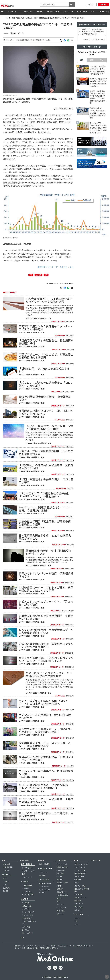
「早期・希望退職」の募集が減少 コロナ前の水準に (46, 493)
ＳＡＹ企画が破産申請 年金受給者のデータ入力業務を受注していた (46, 656)
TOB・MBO (61, 877)
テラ (31, 288)
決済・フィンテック (81, 871)
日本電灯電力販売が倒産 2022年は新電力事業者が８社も (45, 550)
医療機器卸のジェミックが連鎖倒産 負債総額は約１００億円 (46, 642)
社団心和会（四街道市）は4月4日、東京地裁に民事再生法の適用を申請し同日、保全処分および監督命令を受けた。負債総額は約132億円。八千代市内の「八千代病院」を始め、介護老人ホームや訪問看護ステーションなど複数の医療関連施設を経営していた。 (49, 323)
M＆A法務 (26, 910)
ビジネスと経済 (82, 12)
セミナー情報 (78, 921)
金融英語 (78, 907)
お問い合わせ (88, 953)
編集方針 (18, 953)
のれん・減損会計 (28, 919)
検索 (72, 4)
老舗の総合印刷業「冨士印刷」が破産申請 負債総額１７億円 (46, 535)
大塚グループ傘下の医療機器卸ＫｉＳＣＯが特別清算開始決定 (46, 465)
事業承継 (40, 12)
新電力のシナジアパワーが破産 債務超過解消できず (46, 600)
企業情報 (6, 894)
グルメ (77, 890)
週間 (92, 119)
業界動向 (60, 886)
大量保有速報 (8, 874)
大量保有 (6, 888)
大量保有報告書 (62, 874)
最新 (82, 119)
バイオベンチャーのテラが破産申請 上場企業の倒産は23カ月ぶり (46, 825)
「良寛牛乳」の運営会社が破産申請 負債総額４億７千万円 (46, 479)
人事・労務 (26, 934)
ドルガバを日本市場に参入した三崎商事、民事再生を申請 (46, 839)
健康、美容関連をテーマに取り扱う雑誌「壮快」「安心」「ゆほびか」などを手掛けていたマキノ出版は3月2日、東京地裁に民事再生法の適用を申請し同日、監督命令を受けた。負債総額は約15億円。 (49, 449)
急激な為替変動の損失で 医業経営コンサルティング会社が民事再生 (46, 670)
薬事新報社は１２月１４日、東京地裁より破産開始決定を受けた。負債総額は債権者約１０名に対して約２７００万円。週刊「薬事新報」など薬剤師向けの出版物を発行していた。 (49, 585)
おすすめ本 (78, 901)
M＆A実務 (24, 906)
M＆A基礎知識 (27, 892)
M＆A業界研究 (27, 875)
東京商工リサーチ (17, 33)
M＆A (5, 885)
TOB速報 (6, 877)
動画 (24, 881)
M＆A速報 (7, 871)
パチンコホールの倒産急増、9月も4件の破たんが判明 (45, 741)
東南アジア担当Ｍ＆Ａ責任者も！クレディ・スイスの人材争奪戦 (46, 340)
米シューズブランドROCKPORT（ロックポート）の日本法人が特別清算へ (44, 727)
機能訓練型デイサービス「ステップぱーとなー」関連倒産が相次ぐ (45, 769)
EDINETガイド (80, 877)
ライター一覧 (96, 867)
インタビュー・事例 (53, 12)
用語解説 (25, 895)
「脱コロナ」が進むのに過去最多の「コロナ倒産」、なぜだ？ (46, 397)
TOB (5, 891)
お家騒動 (60, 896)
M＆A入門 (24, 888)
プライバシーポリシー (42, 953)
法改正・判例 (27, 913)
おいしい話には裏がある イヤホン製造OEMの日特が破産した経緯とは (43, 811)
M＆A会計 (26, 916)
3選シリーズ (79, 910)
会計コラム (26, 937)
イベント (78, 925)
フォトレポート (80, 874)
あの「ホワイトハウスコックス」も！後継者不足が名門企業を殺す (49, 699)
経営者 (59, 905)
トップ (8, 18)
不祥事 (59, 893)
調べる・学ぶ (28, 12)
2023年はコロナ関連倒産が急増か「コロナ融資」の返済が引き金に (45, 521)
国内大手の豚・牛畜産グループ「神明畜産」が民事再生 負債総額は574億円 (46, 755)
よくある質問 (27, 898)
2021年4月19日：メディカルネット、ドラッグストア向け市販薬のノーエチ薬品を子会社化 (91, 32)
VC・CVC (42, 900)
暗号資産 (78, 886)
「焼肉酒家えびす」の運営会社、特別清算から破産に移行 (46, 354)
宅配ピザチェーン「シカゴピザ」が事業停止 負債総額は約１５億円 (47, 368)
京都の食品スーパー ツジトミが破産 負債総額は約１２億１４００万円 (46, 614)
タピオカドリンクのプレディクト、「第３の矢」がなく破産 (46, 628)
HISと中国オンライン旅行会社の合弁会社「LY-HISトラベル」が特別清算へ (44, 507)
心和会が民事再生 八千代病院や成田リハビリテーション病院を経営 (49, 313)
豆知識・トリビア (81, 904)
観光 (58, 908)
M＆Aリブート (27, 884)
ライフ (93, 12)
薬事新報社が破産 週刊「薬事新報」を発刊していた (49, 577)
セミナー (78, 931)
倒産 (46, 288)
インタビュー (44, 879)
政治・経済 (61, 918)
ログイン (91, 5)
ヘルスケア (61, 911)
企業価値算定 (27, 925)
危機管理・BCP (62, 899)
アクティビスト (62, 871)
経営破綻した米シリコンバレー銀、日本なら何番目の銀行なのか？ (46, 425)
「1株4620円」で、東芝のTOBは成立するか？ (44, 383)
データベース (12, 12)
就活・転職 (78, 914)
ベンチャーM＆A (45, 893)
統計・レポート (28, 940)
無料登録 (104, 5)
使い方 (6, 898)
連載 (23, 944)
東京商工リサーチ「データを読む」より (56, 280)
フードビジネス (62, 914)
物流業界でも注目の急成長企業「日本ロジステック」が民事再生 (46, 783)
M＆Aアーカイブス (29, 878)
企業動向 (60, 883)
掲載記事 (80, 953)
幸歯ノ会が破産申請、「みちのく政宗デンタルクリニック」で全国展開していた (46, 684)
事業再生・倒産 (32, 18)
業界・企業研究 (26, 871)
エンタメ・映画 (80, 893)
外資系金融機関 (80, 880)
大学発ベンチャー (45, 890)
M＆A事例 (42, 882)
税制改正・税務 (28, 922)
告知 (76, 928)
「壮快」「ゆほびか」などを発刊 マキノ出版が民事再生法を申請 (50, 440)
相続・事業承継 (44, 871)
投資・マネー (79, 883)
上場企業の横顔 (62, 902)
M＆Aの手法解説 (28, 901)
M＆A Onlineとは (27, 953)
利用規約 (53, 953)
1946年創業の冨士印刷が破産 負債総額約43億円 (45, 411)
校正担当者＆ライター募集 (67, 953)
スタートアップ (68, 12)
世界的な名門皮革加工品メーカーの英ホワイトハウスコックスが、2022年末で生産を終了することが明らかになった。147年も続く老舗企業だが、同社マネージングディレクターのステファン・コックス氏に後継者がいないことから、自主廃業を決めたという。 (49, 709)
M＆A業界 (60, 880)
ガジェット (78, 917)
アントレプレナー (45, 896)
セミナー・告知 (104, 12)
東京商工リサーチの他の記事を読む (60, 296)
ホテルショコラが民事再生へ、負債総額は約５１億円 (46, 797)
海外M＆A (60, 921)
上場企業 (38, 288)
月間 (102, 119)
